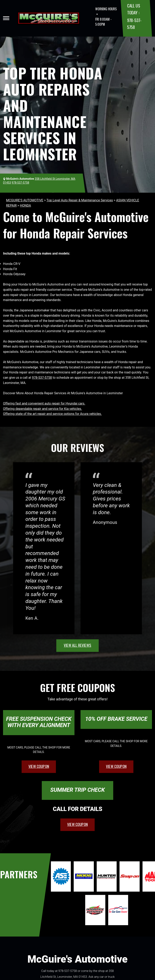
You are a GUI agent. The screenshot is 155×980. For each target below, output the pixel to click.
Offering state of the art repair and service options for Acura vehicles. (52, 414)
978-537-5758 (42, 378)
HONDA (26, 206)
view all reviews (77, 645)
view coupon (39, 766)
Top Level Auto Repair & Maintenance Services (80, 200)
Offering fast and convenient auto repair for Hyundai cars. (44, 403)
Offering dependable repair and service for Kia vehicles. (42, 409)
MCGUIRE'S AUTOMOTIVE (25, 200)
